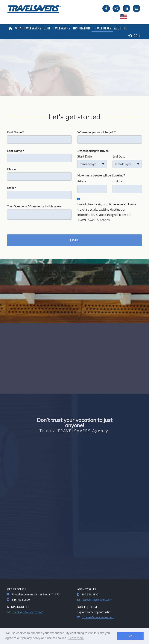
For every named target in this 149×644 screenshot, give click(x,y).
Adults (82, 181)
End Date (119, 156)
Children (118, 181)
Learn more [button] (76, 638)
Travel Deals (102, 28)
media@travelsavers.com (28, 612)
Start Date (85, 156)
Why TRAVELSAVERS (28, 28)
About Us (121, 28)
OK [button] (130, 636)
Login (134, 36)
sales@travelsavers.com (97, 600)
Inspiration (82, 28)
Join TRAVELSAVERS (57, 28)
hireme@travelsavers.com (98, 617)
